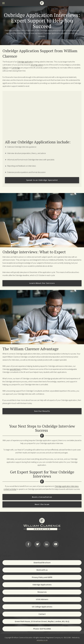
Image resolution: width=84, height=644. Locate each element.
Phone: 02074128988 (42, 629)
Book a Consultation (42, 497)
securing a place (37, 65)
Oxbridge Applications (42, 585)
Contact (42, 614)
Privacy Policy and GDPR (42, 577)
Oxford (5, 68)
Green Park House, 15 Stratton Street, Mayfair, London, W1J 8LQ (42, 621)
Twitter (37, 544)
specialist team (15, 369)
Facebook (28, 544)
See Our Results (42, 411)
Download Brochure (42, 563)
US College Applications (42, 607)
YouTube (56, 544)
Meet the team (42, 504)
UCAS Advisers (42, 599)
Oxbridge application (25, 62)
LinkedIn (47, 544)
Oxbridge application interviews (67, 486)
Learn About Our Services (42, 283)
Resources (42, 592)
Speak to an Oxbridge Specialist (42, 180)
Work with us (42, 570)
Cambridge (16, 68)
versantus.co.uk (42, 640)
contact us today (10, 489)
